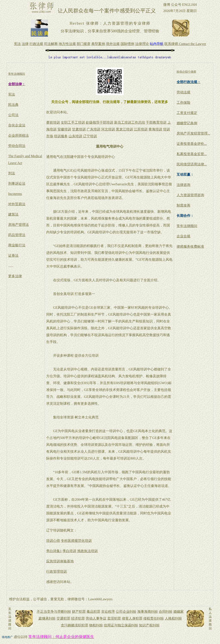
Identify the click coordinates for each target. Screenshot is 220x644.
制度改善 (183, 205)
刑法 (12, 173)
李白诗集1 (54, 551)
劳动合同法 (17, 146)
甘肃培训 (79, 129)
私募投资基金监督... (192, 154)
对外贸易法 (17, 204)
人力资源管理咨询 (190, 195)
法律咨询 (183, 185)
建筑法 (13, 214)
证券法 (13, 255)
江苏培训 (141, 129)
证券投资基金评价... (192, 144)
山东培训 (75, 136)
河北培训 (108, 129)
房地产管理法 (18, 225)
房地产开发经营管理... (193, 133)
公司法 (13, 115)
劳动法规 (183, 92)
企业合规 (183, 236)
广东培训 (93, 129)
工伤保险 (183, 103)
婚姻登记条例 (187, 123)
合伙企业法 (17, 125)
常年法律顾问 (187, 226)
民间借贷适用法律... (192, 164)
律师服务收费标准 (190, 246)
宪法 (12, 94)
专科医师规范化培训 (76, 541)
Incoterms (15, 194)
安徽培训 (64, 129)
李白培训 (69, 551)
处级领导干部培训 (99, 122)
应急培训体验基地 (60, 561)
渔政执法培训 (87, 551)
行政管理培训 (57, 571)
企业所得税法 (18, 136)
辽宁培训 (90, 136)
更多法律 (15, 276)
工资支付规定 (187, 113)
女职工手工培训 (73, 122)
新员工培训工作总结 (130, 122)
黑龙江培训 (124, 129)
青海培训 (155, 129)
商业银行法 (17, 245)
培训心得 (53, 541)
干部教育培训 (156, 122)
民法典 (13, 105)
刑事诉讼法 (17, 183)
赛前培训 (53, 122)
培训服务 (61, 136)
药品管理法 (17, 235)
